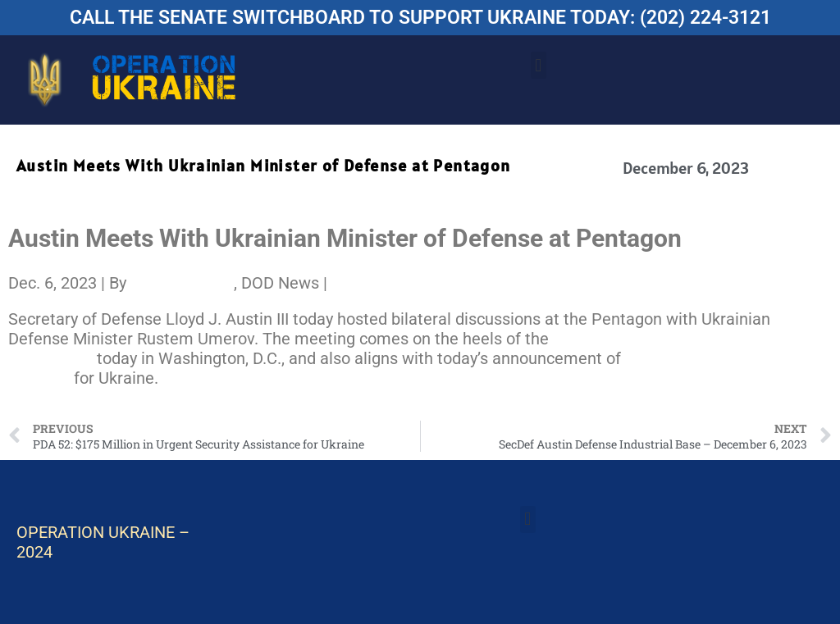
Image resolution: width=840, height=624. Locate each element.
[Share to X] (338, 283)
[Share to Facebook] (333, 283)
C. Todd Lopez (182, 283)
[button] (539, 65)
